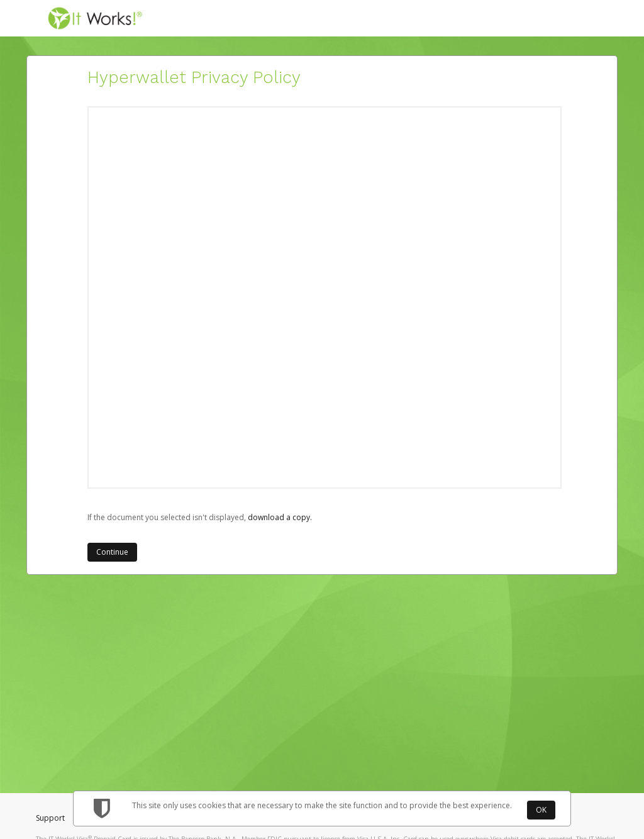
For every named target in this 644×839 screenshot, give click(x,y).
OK (541, 810)
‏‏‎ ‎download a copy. (279, 517)
